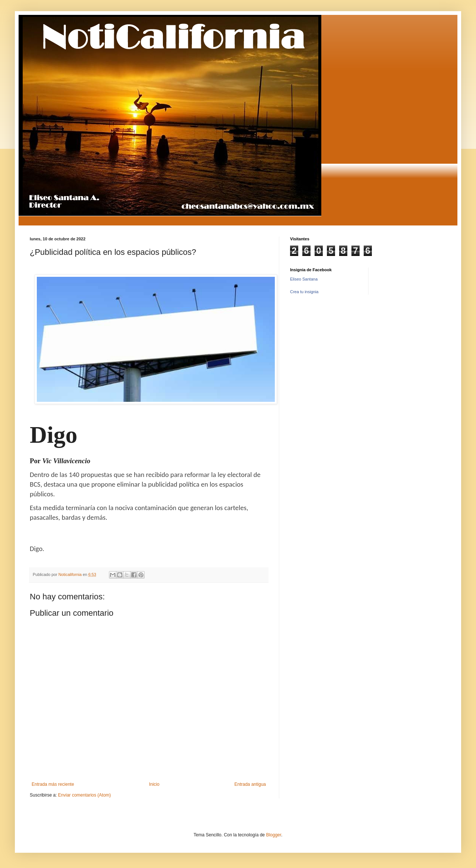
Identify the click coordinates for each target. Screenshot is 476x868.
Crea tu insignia (304, 292)
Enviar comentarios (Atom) (84, 795)
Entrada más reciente (53, 784)
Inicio (154, 784)
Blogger (274, 835)
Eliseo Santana (304, 279)
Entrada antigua (250, 784)
